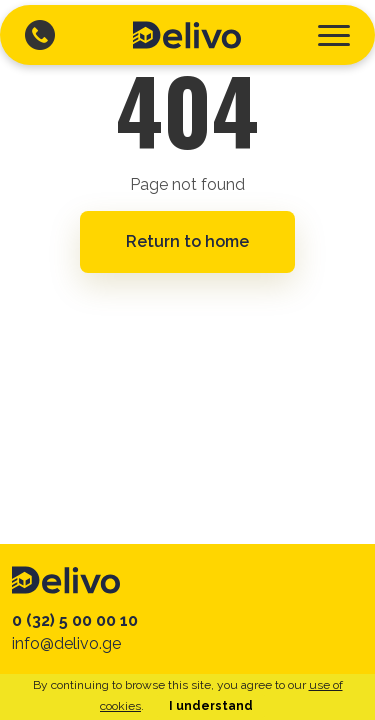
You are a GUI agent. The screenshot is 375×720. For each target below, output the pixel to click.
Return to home (187, 241)
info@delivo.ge (66, 643)
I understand (211, 706)
